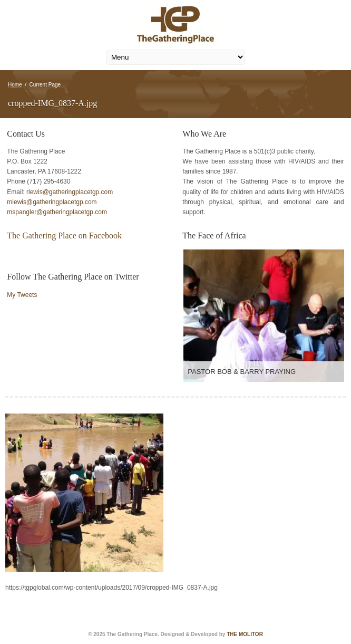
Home (15, 85)
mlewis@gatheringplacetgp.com (52, 202)
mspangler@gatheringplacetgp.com (57, 212)
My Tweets (22, 295)
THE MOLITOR (245, 634)
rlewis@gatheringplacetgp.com (70, 192)
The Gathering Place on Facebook (64, 236)
